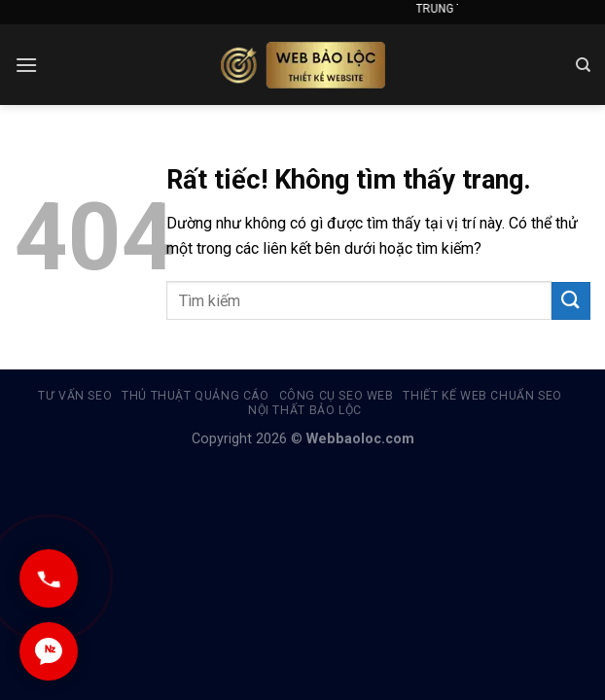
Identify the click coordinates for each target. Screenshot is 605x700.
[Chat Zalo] (49, 651)
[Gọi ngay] (49, 578)
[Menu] (26, 65)
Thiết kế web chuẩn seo (482, 396)
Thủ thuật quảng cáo (196, 396)
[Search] (583, 65)
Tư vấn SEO (75, 396)
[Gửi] (571, 301)
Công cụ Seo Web (337, 396)
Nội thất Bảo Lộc (305, 410)
